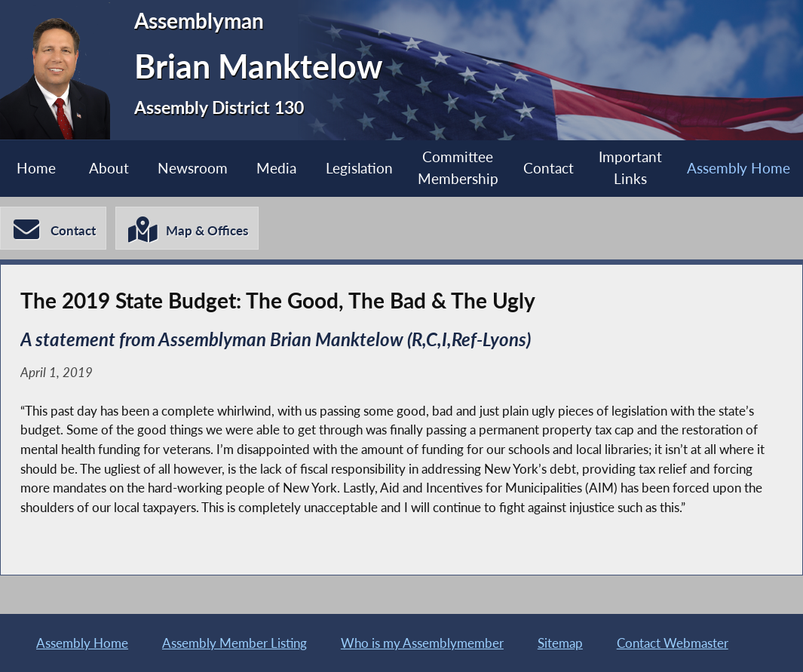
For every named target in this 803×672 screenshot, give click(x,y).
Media (276, 168)
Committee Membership (458, 167)
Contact (549, 168)
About (109, 168)
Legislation (359, 168)
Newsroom (193, 168)
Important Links (630, 167)
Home (36, 168)
